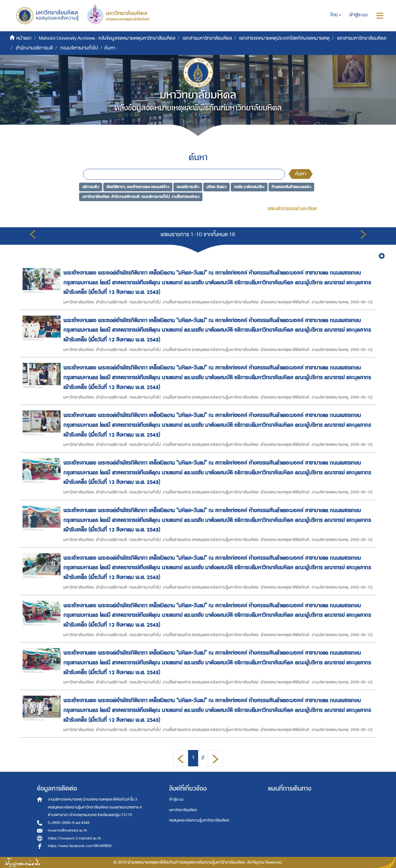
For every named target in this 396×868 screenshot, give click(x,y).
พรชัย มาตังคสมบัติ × (249, 187)
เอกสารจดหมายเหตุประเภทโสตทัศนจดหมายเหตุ (284, 38)
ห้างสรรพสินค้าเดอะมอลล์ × (291, 187)
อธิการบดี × (91, 187)
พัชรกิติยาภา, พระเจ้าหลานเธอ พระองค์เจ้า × (138, 187)
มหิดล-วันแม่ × (216, 187)
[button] (336, 15)
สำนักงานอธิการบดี (34, 48)
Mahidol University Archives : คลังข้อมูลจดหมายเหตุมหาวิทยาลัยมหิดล (107, 38)
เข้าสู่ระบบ (176, 799)
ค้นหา (301, 174)
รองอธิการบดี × (188, 187)
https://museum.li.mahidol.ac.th (74, 838)
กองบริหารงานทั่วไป (79, 48)
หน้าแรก (24, 38)
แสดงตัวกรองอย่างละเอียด (292, 209)
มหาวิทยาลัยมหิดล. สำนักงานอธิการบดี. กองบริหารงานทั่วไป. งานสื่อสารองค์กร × (141, 196)
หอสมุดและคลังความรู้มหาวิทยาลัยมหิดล (199, 820)
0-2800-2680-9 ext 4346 (69, 823)
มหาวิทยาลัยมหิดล (183, 810)
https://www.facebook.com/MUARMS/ (80, 846)
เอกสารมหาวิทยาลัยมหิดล (207, 38)
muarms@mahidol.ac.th (68, 830)
